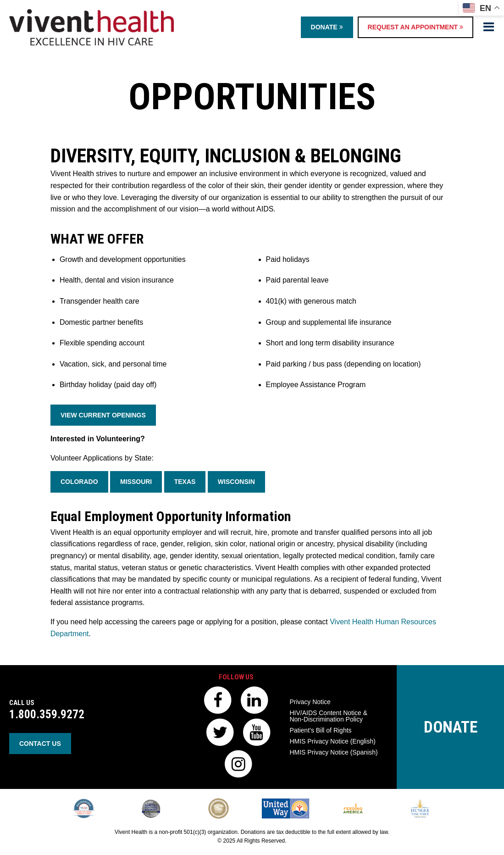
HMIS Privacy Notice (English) (332, 741)
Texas (185, 482)
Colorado (79, 482)
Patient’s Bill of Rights (320, 730)
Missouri (136, 482)
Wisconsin (236, 482)
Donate (327, 27)
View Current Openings (103, 415)
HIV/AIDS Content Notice (328, 716)
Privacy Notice (310, 702)
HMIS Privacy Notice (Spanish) (333, 752)
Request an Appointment (415, 27)
